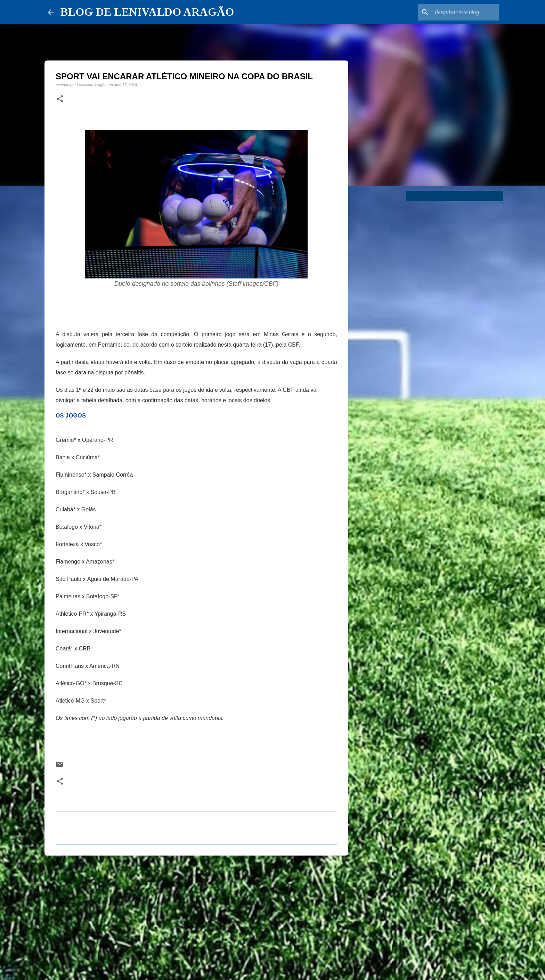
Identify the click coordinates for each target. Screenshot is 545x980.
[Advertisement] (196, 915)
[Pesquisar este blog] (462, 12)
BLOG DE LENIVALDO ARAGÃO (147, 12)
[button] (60, 99)
